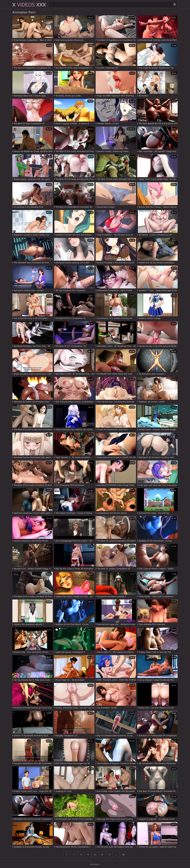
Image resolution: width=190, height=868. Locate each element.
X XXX (29, 4)
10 (123, 854)
